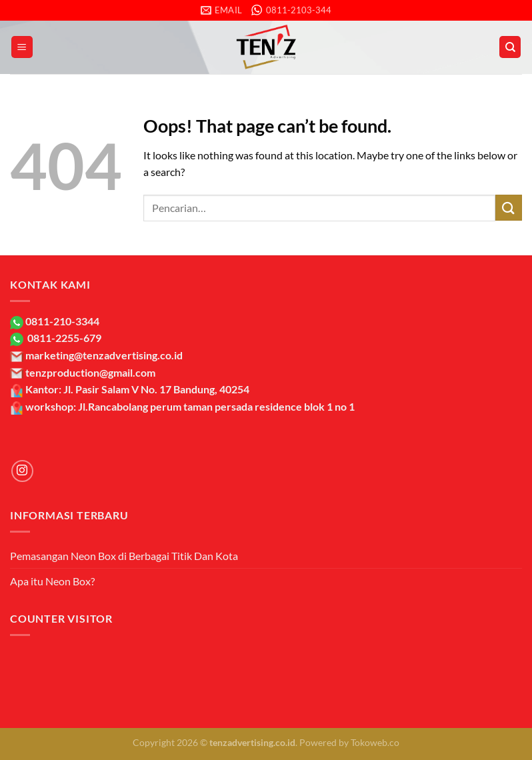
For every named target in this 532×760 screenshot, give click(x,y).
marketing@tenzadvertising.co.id (104, 355)
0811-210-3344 (61, 321)
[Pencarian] (510, 47)
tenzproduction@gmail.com (90, 372)
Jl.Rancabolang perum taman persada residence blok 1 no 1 (216, 406)
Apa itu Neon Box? (52, 581)
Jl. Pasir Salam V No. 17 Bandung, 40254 (156, 389)
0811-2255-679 (63, 338)
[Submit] (509, 208)
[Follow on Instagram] (22, 471)
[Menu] (22, 47)
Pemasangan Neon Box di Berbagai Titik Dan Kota (124, 556)
